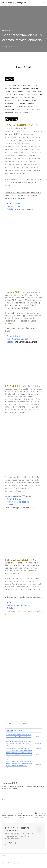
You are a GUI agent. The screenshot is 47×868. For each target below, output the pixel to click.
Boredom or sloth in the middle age (17, 748)
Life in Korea (9, 731)
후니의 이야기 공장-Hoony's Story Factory (15, 3)
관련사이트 (5, 856)
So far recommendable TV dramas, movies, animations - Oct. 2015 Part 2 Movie (19, 743)
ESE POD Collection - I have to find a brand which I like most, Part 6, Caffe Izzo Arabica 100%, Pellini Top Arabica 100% (19, 764)
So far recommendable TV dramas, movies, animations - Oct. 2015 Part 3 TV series (19, 736)
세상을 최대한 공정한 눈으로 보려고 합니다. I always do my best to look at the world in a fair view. (19, 836)
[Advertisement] (23, 447)
